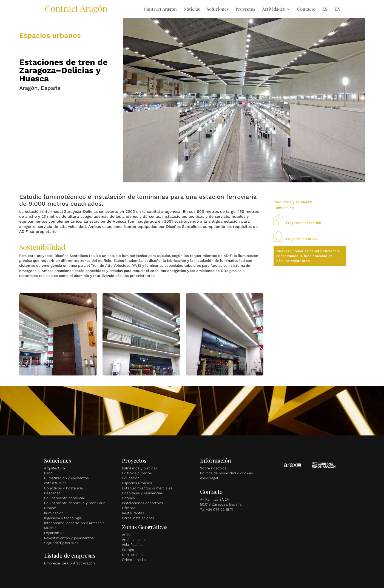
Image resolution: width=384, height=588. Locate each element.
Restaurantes (133, 513)
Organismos (54, 533)
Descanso (52, 493)
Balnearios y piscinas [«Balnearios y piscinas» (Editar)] (140, 468)
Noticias (192, 9)
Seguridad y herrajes (61, 543)
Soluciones (218, 9)
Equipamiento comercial (65, 498)
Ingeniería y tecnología (63, 518)
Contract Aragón (160, 9)
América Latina (134, 540)
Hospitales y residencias (142, 493)
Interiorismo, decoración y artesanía (74, 523)
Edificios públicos (137, 473)
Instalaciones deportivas (143, 503)
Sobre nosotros (213, 468)
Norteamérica (133, 555)
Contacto (306, 9)
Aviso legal (209, 478)
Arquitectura (55, 468)
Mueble (50, 528)
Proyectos (245, 9)
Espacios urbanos (137, 483)
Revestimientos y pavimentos (69, 538)
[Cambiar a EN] (337, 13)
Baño (48, 473)
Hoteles (128, 498)
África (127, 535)
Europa (128, 550)
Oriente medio (134, 560)
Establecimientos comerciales (147, 488)
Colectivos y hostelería (63, 488)
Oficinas (129, 508)
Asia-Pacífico (133, 545)
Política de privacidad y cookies (227, 473)
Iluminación (54, 513)
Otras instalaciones (138, 518)
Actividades (273, 9)
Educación (131, 478)
